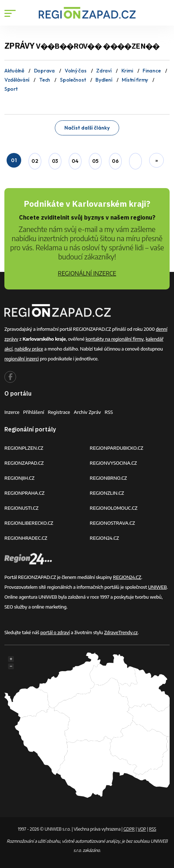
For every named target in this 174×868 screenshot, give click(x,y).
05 (95, 161)
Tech (45, 80)
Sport (11, 89)
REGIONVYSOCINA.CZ (114, 463)
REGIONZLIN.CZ (107, 493)
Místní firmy (135, 80)
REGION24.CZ (105, 538)
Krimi (127, 71)
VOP (142, 829)
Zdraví (104, 71)
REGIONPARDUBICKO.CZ (117, 448)
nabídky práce (29, 349)
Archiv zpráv (88, 412)
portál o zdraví (55, 632)
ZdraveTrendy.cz (121, 632)
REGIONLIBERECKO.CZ (29, 523)
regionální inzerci (22, 359)
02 (35, 161)
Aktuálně (14, 71)
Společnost (73, 80)
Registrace (59, 412)
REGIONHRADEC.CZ (26, 538)
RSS (109, 412)
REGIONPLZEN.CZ (24, 448)
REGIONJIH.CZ (19, 478)
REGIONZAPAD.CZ (24, 463)
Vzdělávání (17, 80)
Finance (152, 71)
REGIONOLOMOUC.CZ (114, 508)
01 (14, 160)
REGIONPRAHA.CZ (24, 493)
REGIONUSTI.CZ (21, 508)
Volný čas (75, 71)
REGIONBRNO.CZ (109, 478)
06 (115, 161)
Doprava (44, 71)
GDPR (129, 829)
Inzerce (12, 412)
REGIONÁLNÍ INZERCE (87, 273)
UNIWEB (157, 587)
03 (55, 161)
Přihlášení (34, 412)
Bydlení (104, 80)
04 (75, 161)
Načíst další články (87, 128)
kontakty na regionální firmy (114, 339)
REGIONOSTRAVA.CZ (113, 523)
